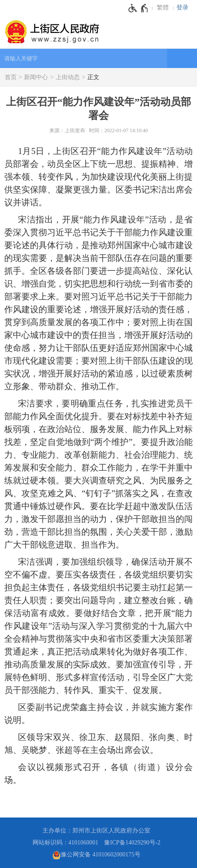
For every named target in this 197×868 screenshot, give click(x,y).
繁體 (163, 7)
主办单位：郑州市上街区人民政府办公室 (96, 831)
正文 (93, 77)
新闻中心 (36, 77)
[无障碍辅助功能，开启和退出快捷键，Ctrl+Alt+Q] (139, 8)
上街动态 (68, 77)
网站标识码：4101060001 (66, 843)
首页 (11, 77)
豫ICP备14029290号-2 (132, 843)
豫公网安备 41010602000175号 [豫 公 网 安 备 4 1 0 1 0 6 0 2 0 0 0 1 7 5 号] (96, 855)
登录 (182, 7)
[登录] (185, 8)
